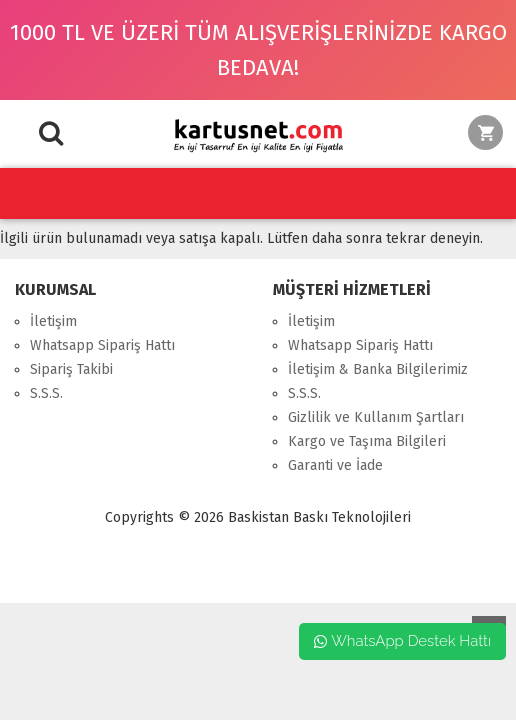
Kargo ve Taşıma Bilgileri (367, 441)
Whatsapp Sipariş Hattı (102, 345)
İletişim (53, 321)
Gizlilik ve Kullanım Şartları (376, 417)
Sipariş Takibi (71, 369)
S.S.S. (46, 393)
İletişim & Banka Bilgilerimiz (378, 369)
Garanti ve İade (335, 465)
